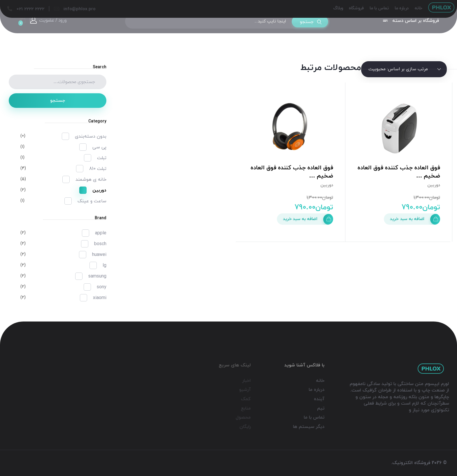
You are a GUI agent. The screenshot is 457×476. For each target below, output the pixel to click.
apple (101, 233)
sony (102, 287)
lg (104, 266)
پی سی (99, 147)
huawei (99, 255)
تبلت (102, 158)
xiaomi (100, 298)
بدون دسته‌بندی (91, 136)
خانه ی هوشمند (91, 180)
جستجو (58, 101)
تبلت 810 (98, 169)
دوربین (434, 185)
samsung (97, 276)
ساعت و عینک (92, 201)
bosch (100, 244)
